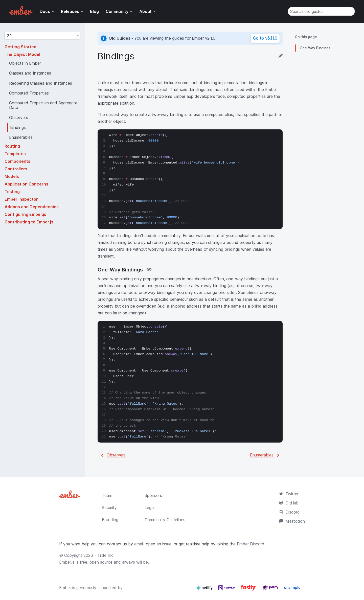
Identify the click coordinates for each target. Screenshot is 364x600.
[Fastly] (249, 590)
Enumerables (262, 455)
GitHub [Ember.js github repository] (289, 503)
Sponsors (153, 495)
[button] (42, 36)
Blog (94, 11)
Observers (116, 455)
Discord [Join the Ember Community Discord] (289, 512)
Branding (110, 520)
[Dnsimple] (292, 590)
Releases (70, 11)
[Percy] (271, 590)
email (139, 544)
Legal (150, 507)
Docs (45, 11)
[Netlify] (205, 590)
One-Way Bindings (315, 48)
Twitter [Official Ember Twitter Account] (289, 494)
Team (107, 495)
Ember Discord (251, 544)
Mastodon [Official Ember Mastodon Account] (292, 521)
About (145, 11)
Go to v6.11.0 (265, 38)
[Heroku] (227, 590)
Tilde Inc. (106, 555)
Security (109, 507)
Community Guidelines (165, 520)
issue (167, 544)
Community (117, 11)
